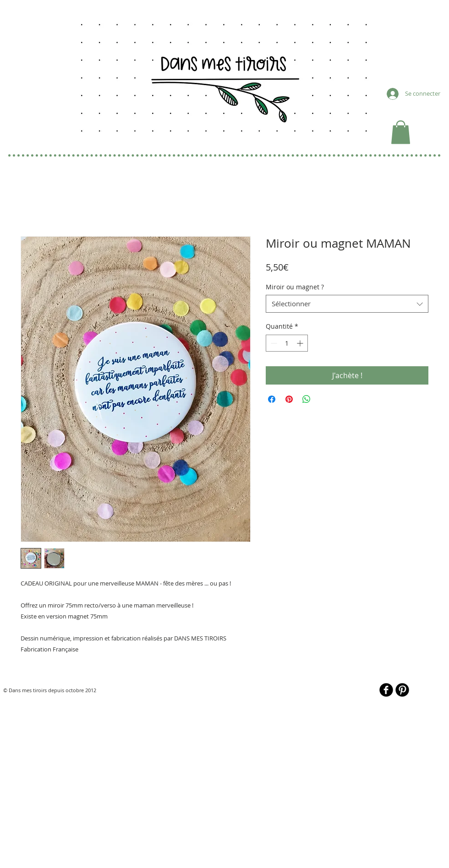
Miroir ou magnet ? (295, 287)
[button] (401, 132)
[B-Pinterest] (402, 690)
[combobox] (347, 304)
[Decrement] (273, 343)
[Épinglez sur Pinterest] (289, 399)
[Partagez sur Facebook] (272, 399)
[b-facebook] (386, 690)
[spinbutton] (287, 343)
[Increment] (301, 343)
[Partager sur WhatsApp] (307, 399)
